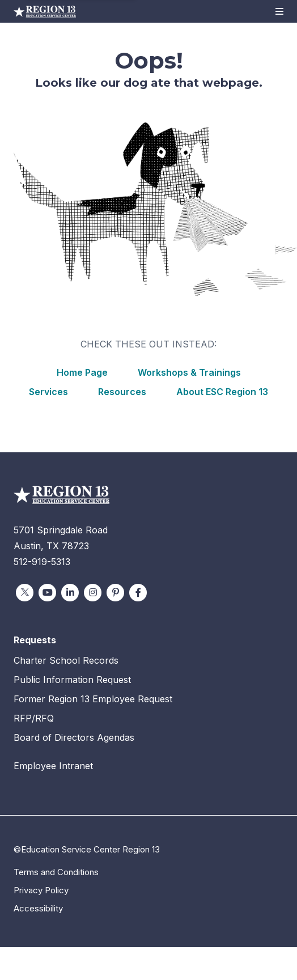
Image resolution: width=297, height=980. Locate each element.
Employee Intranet (53, 766)
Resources (122, 392)
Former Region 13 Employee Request (93, 699)
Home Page (82, 372)
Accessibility (38, 908)
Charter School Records (66, 660)
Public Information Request (72, 680)
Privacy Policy (41, 890)
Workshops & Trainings (189, 372)
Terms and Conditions (56, 872)
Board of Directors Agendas (74, 737)
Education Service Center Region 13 (45, 11)
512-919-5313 (42, 562)
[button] (279, 11)
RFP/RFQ (34, 718)
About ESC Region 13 (222, 392)
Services (48, 392)
